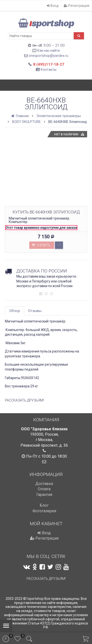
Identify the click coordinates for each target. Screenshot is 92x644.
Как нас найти (49, 50)
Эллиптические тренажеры (59, 116)
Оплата (44, 489)
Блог (44, 505)
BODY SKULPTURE (26, 122)
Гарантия (44, 495)
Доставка (44, 484)
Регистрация (77, 6)
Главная (20, 116)
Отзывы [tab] (35, 311)
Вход (53, 6)
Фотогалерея (44, 511)
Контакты (49, 70)
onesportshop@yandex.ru (48, 56)
